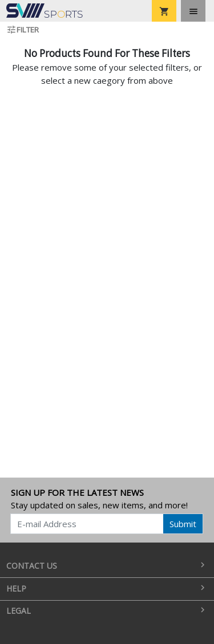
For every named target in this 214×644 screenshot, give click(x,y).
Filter (23, 30)
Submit (183, 524)
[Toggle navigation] (193, 11)
